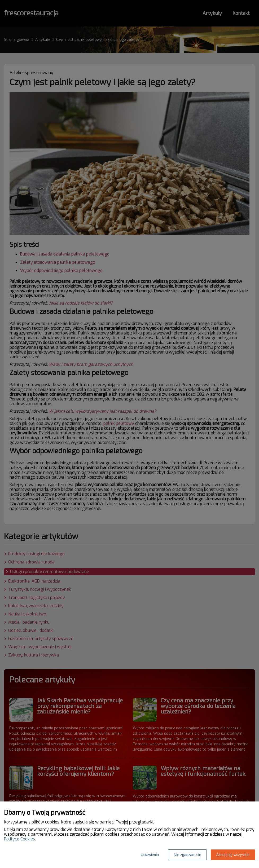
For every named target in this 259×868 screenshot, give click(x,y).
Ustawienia (150, 855)
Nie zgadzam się (187, 855)
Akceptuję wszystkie (233, 855)
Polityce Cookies (19, 839)
